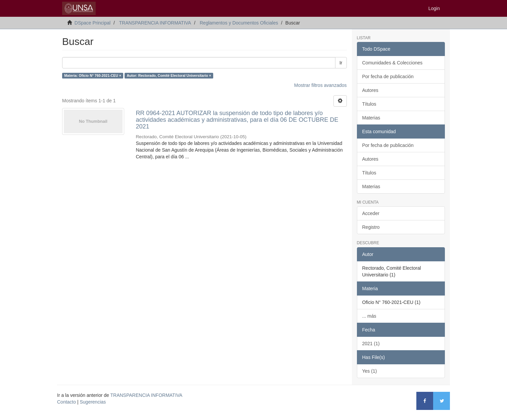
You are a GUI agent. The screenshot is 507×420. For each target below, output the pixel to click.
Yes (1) (370, 371)
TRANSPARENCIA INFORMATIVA (155, 23)
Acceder (371, 213)
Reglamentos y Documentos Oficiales (239, 23)
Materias (371, 118)
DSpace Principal (93, 23)
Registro (371, 227)
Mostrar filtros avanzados (320, 85)
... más (369, 316)
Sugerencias (93, 402)
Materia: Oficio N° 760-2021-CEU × (93, 75)
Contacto (66, 402)
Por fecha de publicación (388, 76)
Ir (341, 63)
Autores (370, 90)
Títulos (369, 104)
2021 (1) (371, 344)
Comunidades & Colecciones (393, 63)
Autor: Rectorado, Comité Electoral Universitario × (169, 75)
